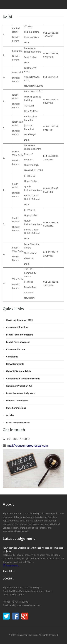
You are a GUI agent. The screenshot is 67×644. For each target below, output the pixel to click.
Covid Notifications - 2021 (20, 320)
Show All (9, 571)
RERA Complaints (15, 364)
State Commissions (16, 408)
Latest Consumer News (18, 423)
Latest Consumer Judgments (21, 393)
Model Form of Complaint (20, 335)
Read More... (11, 566)
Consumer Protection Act (19, 386)
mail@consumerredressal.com (28, 446)
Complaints (12, 357)
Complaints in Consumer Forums (23, 379)
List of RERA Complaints (19, 371)
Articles (10, 415)
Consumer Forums (16, 349)
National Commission (17, 401)
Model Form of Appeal (18, 342)
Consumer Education (17, 327)
